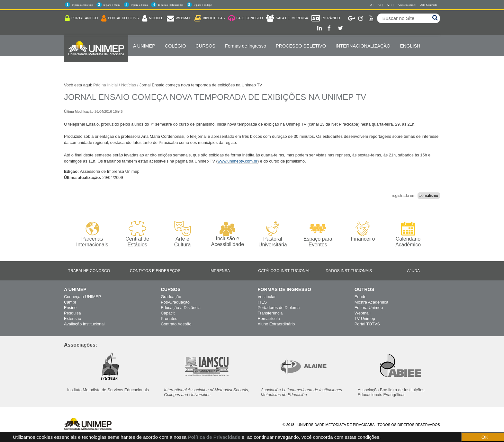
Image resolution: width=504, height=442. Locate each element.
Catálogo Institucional (284, 271)
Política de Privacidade (214, 437)
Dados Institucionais (349, 271)
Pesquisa (72, 313)
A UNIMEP (144, 46)
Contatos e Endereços (155, 271)
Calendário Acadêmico (408, 234)
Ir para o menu (112, 5)
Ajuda (413, 271)
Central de (137, 234)
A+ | (380, 5)
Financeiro (363, 231)
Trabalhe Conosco (89, 271)
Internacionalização (363, 46)
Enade (360, 297)
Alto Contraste (429, 5)
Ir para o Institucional (171, 5)
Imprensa (220, 271)
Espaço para (318, 234)
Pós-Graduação (175, 302)
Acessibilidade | (407, 5)
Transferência (270, 313)
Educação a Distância (181, 308)
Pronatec (169, 318)
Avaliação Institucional (84, 324)
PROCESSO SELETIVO (301, 46)
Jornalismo (429, 196)
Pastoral (273, 234)
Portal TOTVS (367, 324)
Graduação (171, 297)
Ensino (70, 308)
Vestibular (267, 297)
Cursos (205, 46)
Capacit (168, 313)
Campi (70, 302)
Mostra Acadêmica (371, 302)
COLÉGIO (175, 46)
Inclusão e (227, 234)
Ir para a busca (139, 5)
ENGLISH (410, 46)
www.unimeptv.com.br (238, 161)
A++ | (390, 5)
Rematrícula (269, 318)
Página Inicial (105, 85)
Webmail (363, 313)
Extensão (72, 318)
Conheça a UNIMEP (82, 297)
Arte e (182, 234)
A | (372, 5)
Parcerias (92, 234)
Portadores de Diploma (279, 308)
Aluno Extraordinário (276, 324)
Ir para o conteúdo (82, 5)
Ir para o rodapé (203, 5)
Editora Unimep (369, 308)
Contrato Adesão (176, 324)
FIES (262, 302)
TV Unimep (365, 318)
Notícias (129, 85)
